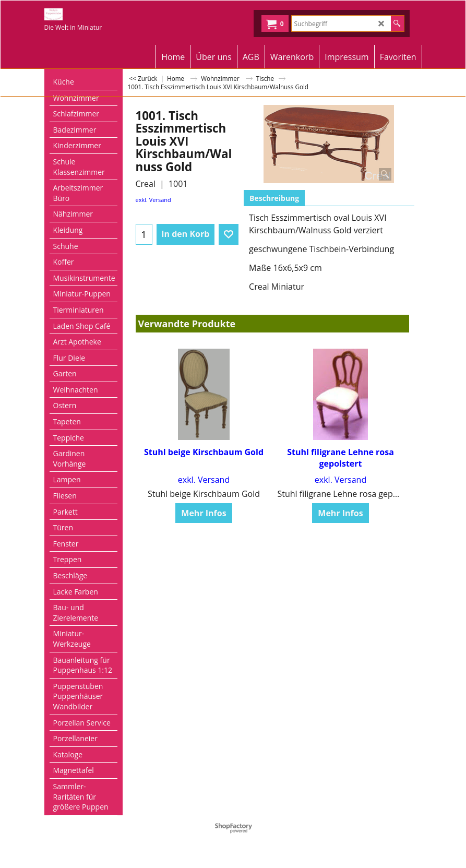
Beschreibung (274, 198)
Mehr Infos (204, 502)
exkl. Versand (153, 200)
